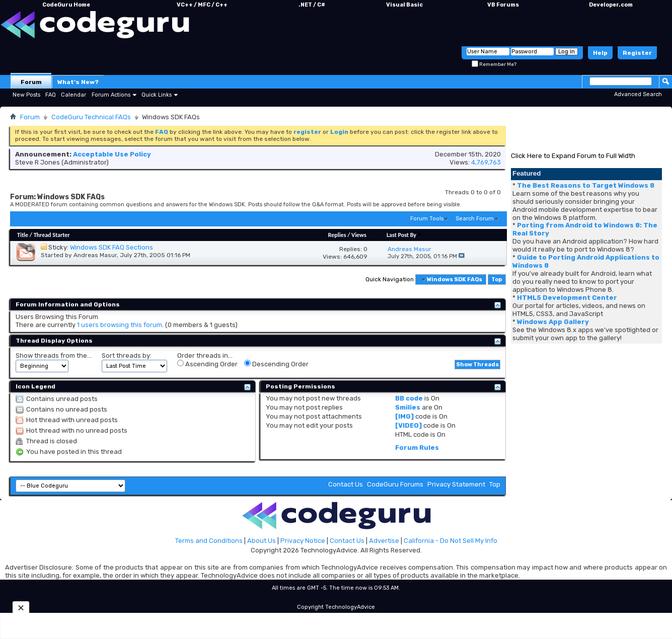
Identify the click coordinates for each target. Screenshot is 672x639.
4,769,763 (486, 162)
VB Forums (503, 5)
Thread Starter (52, 235)
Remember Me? (494, 64)
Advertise (384, 541)
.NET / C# (312, 5)
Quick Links (157, 95)
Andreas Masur (95, 255)
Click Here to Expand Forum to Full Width (573, 156)
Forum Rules (417, 448)
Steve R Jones (38, 162)
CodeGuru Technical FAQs (91, 117)
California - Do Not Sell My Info (451, 541)
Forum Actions (111, 95)
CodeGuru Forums (395, 484)
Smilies (408, 407)
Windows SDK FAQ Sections (111, 247)
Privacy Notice (303, 541)
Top (497, 279)
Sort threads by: (127, 355)
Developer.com (611, 5)
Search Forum (475, 219)
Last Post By (404, 235)
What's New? (78, 82)
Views (359, 235)
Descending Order (276, 364)
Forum (31, 82)
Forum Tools (427, 219)
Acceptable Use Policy (112, 154)
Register (637, 53)
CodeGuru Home (66, 5)
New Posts (26, 95)
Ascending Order (207, 364)
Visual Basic (404, 5)
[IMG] (404, 416)
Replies (337, 235)
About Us (262, 541)
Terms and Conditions (209, 541)
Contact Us (346, 484)
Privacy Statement (456, 484)
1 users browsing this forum (120, 325)
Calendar (73, 95)
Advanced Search (638, 94)
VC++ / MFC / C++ (202, 5)
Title (23, 235)
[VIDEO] (408, 425)
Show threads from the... (54, 355)
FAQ (51, 95)
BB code (409, 398)
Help (600, 53)
